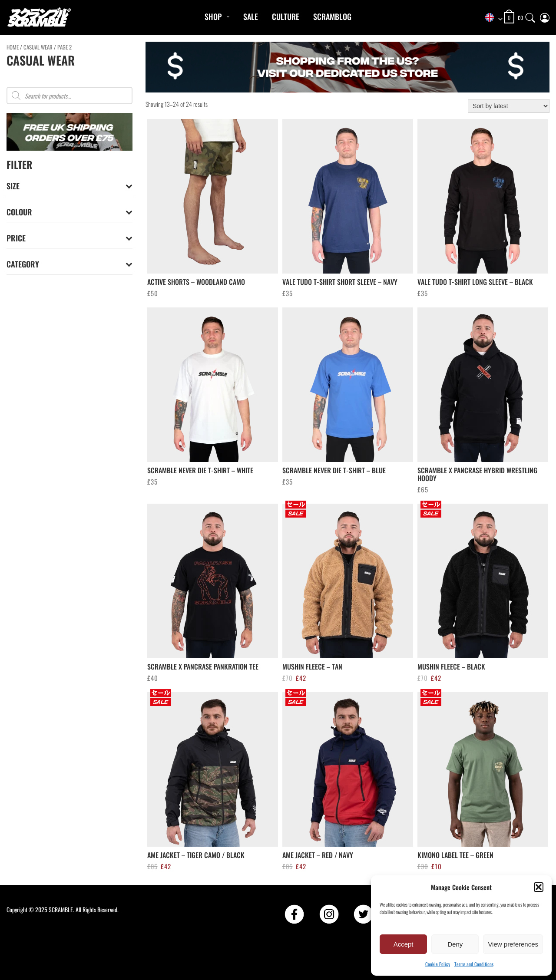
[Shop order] (509, 106)
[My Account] (545, 16)
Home (13, 47)
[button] (539, 887)
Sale (251, 16)
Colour (69, 212)
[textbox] (491, 18)
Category (69, 264)
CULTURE (286, 16)
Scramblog (332, 16)
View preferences (513, 944)
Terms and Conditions (474, 964)
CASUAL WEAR (38, 47)
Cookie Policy (438, 964)
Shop (213, 16)
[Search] (530, 16)
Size (69, 186)
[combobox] (491, 18)
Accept (404, 944)
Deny (455, 944)
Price (69, 238)
